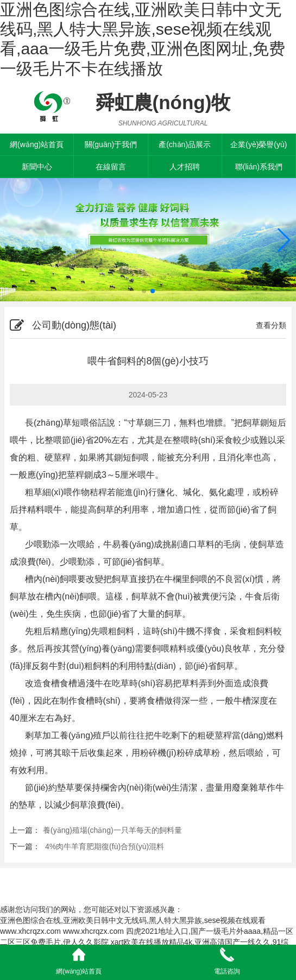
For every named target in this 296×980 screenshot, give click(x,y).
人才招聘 (185, 167)
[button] (283, 240)
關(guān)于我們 (111, 144)
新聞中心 (37, 167)
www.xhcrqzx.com (30, 931)
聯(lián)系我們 (259, 167)
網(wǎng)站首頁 (37, 144)
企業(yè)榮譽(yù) (259, 144)
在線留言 (111, 167)
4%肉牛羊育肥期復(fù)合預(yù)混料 (103, 846)
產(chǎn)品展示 (185, 144)
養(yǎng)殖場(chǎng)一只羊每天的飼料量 (112, 830)
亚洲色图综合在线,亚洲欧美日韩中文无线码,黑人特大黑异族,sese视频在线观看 (133, 920)
